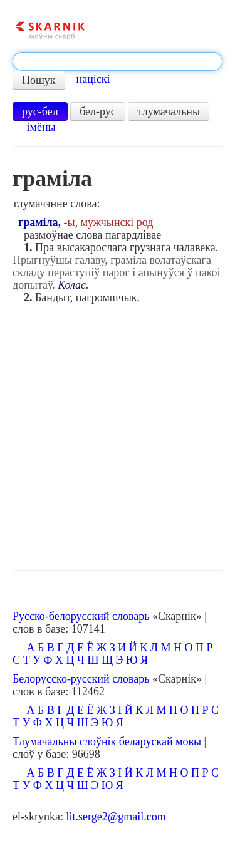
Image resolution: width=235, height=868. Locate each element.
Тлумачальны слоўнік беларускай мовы (107, 741)
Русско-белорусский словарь (81, 616)
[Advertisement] (118, 434)
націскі (93, 79)
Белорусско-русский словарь (81, 679)
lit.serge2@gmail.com (116, 817)
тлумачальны (169, 111)
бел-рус (98, 111)
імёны (41, 127)
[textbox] (118, 61)
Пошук (39, 80)
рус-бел (40, 111)
